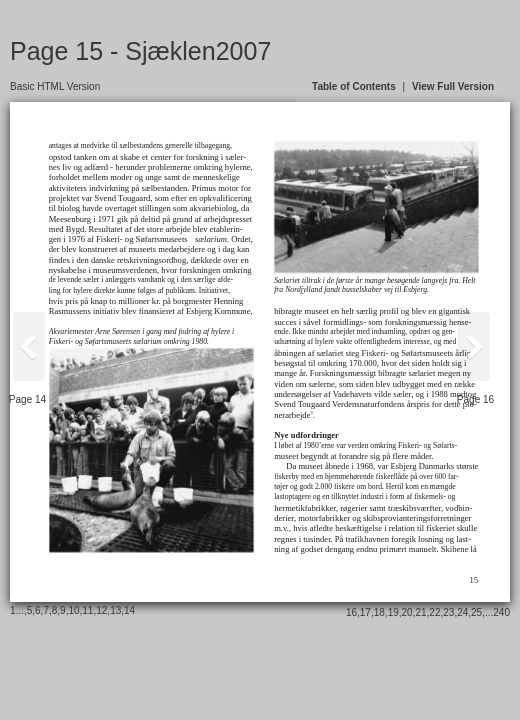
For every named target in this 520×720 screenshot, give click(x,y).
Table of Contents (354, 86)
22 (434, 612)
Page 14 (27, 399)
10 (73, 610)
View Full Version (453, 86)
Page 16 (475, 399)
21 (420, 612)
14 (129, 610)
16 (351, 612)
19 (393, 612)
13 (115, 610)
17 (365, 612)
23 (448, 612)
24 (462, 612)
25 (476, 612)
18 (379, 612)
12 (101, 610)
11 (87, 610)
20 (407, 612)
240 (501, 612)
